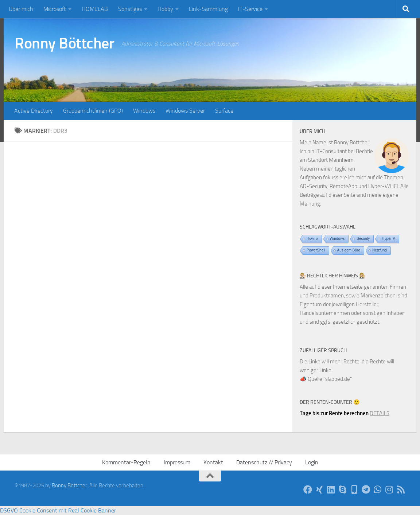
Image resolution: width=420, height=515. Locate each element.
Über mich (21, 9)
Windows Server (185, 111)
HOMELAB (95, 9)
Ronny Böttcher (64, 43)
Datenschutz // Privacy (264, 462)
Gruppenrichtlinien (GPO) (93, 111)
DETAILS (380, 413)
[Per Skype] (343, 489)
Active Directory (34, 111)
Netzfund (380, 250)
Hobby (165, 9)
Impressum (177, 462)
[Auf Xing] (319, 489)
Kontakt (213, 462)
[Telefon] (354, 489)
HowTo (312, 239)
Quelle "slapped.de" (330, 379)
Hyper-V (388, 239)
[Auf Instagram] (389, 489)
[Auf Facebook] (308, 489)
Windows (144, 111)
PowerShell (316, 250)
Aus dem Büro (349, 250)
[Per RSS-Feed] (401, 489)
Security (363, 239)
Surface (224, 111)
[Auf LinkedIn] (331, 489)
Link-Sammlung (208, 9)
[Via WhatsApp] (378, 489)
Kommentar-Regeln (126, 462)
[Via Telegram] (366, 489)
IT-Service (250, 9)
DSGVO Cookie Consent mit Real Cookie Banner (58, 510)
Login (312, 462)
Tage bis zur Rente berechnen (334, 413)
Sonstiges (130, 9)
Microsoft (55, 9)
